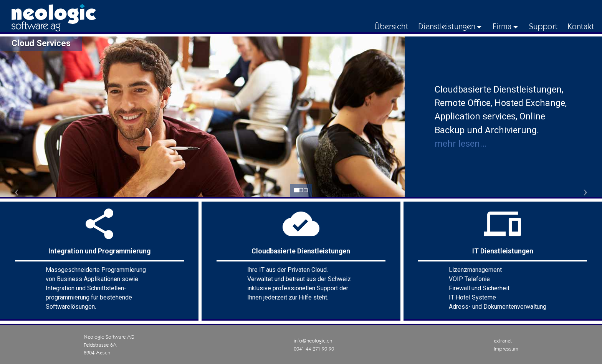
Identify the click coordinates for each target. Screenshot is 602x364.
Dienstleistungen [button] (447, 26)
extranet (503, 341)
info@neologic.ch (313, 341)
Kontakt (581, 26)
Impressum (506, 349)
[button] (30, 191)
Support (543, 26)
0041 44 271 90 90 (314, 349)
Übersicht (391, 26)
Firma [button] (502, 26)
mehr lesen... (461, 144)
